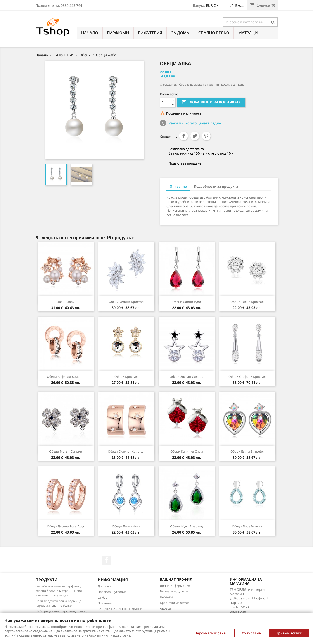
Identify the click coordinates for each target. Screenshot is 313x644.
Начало (90, 33)
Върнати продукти (174, 591)
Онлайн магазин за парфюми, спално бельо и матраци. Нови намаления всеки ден (59, 591)
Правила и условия (112, 592)
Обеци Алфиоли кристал (66, 377)
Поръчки (166, 597)
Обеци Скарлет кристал (126, 451)
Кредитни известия (175, 603)
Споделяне (183, 136)
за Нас (102, 597)
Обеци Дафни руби (187, 302)
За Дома (180, 33)
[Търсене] (250, 22)
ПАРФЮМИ (118, 33)
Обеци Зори (66, 302)
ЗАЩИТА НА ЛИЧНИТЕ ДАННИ (120, 609)
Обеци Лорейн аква (247, 526)
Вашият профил (176, 579)
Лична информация (175, 586)
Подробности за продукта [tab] (216, 186)
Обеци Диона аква (126, 526)
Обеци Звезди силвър (187, 377)
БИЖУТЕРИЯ (150, 33)
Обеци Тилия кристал (247, 302)
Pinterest (206, 136)
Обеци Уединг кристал (126, 302)
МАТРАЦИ (248, 33)
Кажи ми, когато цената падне (194, 123)
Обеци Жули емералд (187, 526)
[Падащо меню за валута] (213, 6)
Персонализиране (210, 633)
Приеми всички (289, 633)
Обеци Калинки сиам (187, 451)
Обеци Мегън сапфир (66, 451)
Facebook (107, 560)
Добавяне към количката (211, 102)
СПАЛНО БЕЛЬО (214, 33)
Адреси (165, 608)
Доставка (105, 586)
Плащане (105, 603)
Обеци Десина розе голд (66, 526)
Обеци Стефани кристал (247, 377)
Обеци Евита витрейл (247, 451)
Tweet (195, 136)
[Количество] (165, 102)
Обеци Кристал (126, 377)
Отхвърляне (251, 633)
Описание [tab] (178, 186)
